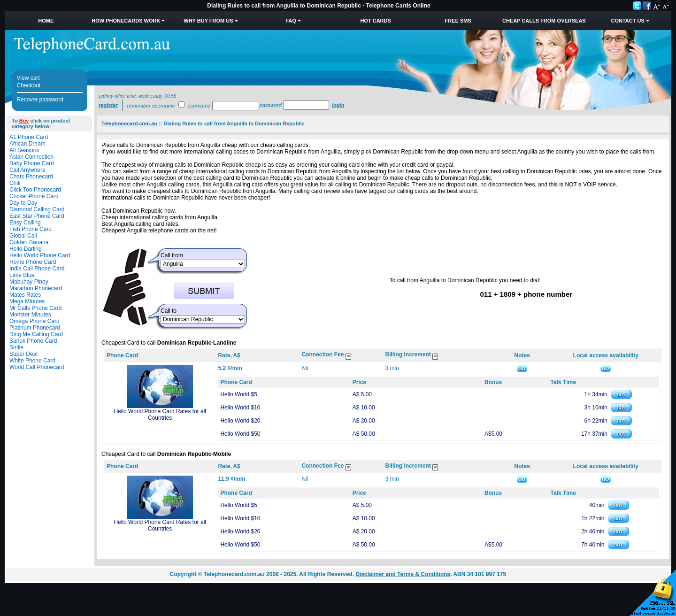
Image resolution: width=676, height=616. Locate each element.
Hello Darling (26, 249)
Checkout (29, 85)
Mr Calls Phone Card (35, 308)
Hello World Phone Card (40, 255)
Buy (24, 121)
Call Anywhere (27, 170)
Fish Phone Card (31, 229)
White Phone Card (32, 361)
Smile (16, 347)
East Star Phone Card (37, 216)
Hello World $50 (240, 434)
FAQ (291, 21)
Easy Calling (25, 223)
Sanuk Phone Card (33, 341)
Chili (15, 183)
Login (338, 105)
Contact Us (627, 21)
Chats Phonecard (31, 177)
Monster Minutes (30, 315)
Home (46, 21)
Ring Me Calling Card (36, 334)
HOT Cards (375, 21)
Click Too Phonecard (35, 190)
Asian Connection (31, 157)
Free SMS (458, 21)
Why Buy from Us (208, 21)
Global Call (23, 236)
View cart (28, 78)
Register (108, 105)
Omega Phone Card (35, 321)
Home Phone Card (33, 262)
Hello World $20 (240, 421)
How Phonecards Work (126, 21)
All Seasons (24, 150)
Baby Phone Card (32, 163)
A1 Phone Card (29, 137)
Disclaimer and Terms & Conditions (403, 574)
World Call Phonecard (37, 367)
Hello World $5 (238, 394)
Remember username (151, 106)
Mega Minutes (27, 301)
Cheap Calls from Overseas (544, 21)
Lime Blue (22, 275)
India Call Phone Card (37, 269)
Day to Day (23, 203)
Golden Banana (29, 242)
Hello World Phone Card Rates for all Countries (160, 415)
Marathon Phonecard (36, 288)
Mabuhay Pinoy (29, 282)
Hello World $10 (240, 408)
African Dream (27, 144)
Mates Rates (25, 295)
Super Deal (23, 354)
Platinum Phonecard (35, 328)
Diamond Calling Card (37, 209)
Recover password (40, 100)
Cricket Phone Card (34, 196)
